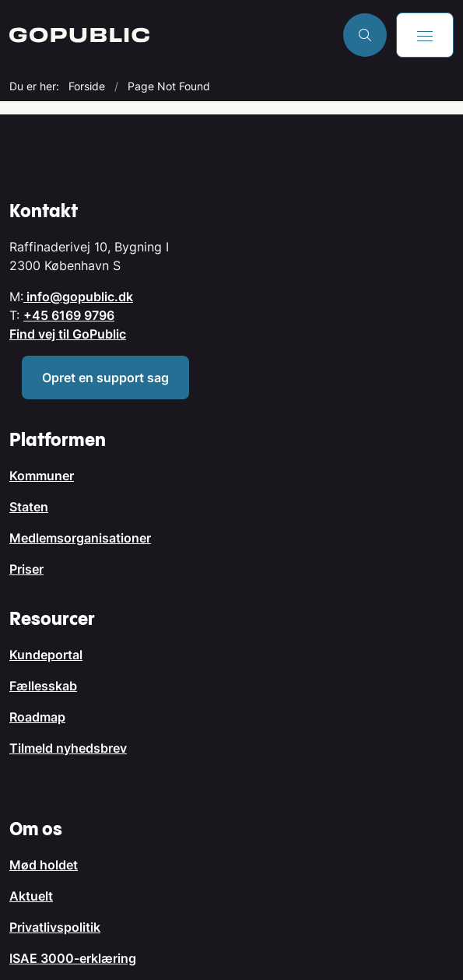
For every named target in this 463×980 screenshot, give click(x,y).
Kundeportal (46, 655)
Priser (26, 569)
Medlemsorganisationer (80, 538)
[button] (425, 35)
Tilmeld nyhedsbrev (68, 748)
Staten (29, 507)
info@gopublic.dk (78, 297)
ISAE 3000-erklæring (73, 958)
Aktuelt (31, 896)
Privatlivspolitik (55, 927)
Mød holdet (44, 865)
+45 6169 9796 (69, 315)
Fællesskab (43, 686)
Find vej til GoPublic (68, 334)
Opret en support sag (105, 378)
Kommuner (42, 476)
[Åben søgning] (365, 35)
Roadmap (37, 717)
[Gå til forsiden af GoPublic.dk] (172, 35)
